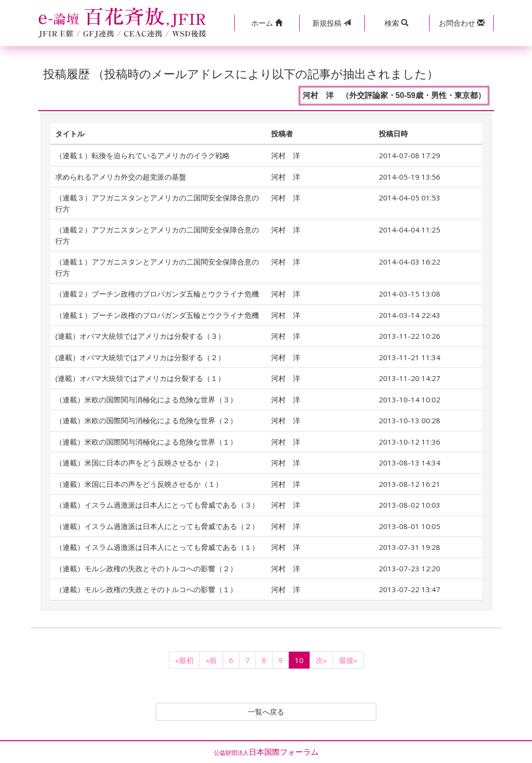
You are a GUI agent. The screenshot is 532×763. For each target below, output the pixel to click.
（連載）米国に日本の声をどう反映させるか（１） (139, 484)
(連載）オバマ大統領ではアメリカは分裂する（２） (140, 357)
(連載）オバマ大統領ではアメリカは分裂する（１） (140, 378)
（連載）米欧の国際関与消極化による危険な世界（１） (146, 442)
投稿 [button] (331, 23)
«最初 (184, 660)
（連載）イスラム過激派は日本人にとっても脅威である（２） (157, 526)
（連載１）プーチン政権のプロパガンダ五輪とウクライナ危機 (157, 315)
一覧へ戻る (266, 712)
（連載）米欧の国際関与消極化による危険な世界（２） (146, 420)
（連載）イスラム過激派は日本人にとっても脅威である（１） (157, 547)
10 (299, 660)
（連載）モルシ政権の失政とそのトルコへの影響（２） (146, 568)
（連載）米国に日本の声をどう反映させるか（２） (139, 463)
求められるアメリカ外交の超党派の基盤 (121, 177)
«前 (211, 660)
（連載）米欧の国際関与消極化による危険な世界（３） (146, 399)
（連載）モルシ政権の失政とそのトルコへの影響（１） (146, 589)
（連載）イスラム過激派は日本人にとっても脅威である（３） (157, 505)
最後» (348, 660)
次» (321, 660)
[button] (267, 23)
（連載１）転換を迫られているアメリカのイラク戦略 (143, 155)
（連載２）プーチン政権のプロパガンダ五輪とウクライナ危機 (157, 294)
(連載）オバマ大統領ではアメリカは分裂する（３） (140, 336)
